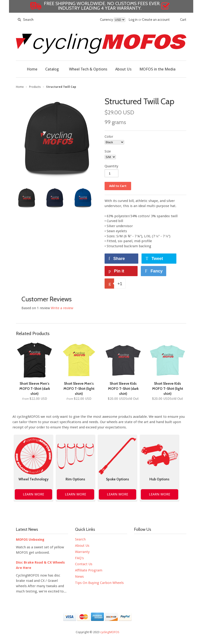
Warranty (82, 552)
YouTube (157, 541)
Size (108, 151)
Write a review (62, 308)
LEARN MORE (33, 494)
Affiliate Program (89, 570)
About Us (82, 546)
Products (35, 87)
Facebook (138, 541)
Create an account (156, 20)
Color (109, 137)
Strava (157, 550)
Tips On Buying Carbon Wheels (99, 583)
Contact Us (84, 564)
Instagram (167, 541)
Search (80, 539)
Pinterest (177, 541)
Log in (133, 20)
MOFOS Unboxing (30, 540)
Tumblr (138, 550)
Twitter (148, 541)
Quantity (111, 166)
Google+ (148, 550)
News (79, 577)
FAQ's (79, 558)
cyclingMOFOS (110, 632)
